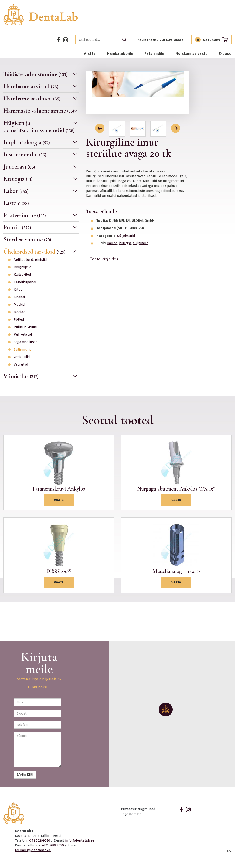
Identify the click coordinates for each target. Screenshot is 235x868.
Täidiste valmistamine (35, 74)
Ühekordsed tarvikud (35, 252)
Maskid (19, 305)
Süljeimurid (23, 350)
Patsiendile (154, 53)
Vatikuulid (22, 357)
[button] (100, 128)
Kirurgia (18, 179)
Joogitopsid (23, 267)
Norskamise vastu (192, 53)
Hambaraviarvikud (31, 86)
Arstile (90, 53)
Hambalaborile (120, 53)
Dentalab (41, 14)
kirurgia (125, 243)
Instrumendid (25, 154)
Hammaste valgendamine (39, 111)
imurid (112, 243)
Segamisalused (26, 342)
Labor (16, 191)
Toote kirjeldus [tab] (104, 259)
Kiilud (18, 290)
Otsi (124, 40)
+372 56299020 (39, 840)
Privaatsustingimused (138, 809)
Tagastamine (131, 814)
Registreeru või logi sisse (160, 40)
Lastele (16, 203)
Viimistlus (21, 376)
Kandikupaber (25, 282)
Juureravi (19, 167)
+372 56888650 (53, 845)
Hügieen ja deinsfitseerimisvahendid (39, 126)
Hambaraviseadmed (32, 98)
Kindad (19, 297)
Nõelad (20, 312)
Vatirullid (21, 365)
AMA (229, 851)
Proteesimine (25, 215)
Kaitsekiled (22, 275)
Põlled (19, 320)
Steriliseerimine (27, 240)
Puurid (17, 227)
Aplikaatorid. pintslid (30, 260)
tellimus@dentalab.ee (33, 850)
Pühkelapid (23, 334)
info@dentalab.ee (80, 840)
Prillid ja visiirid (25, 327)
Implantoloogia (27, 142)
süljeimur (140, 243)
